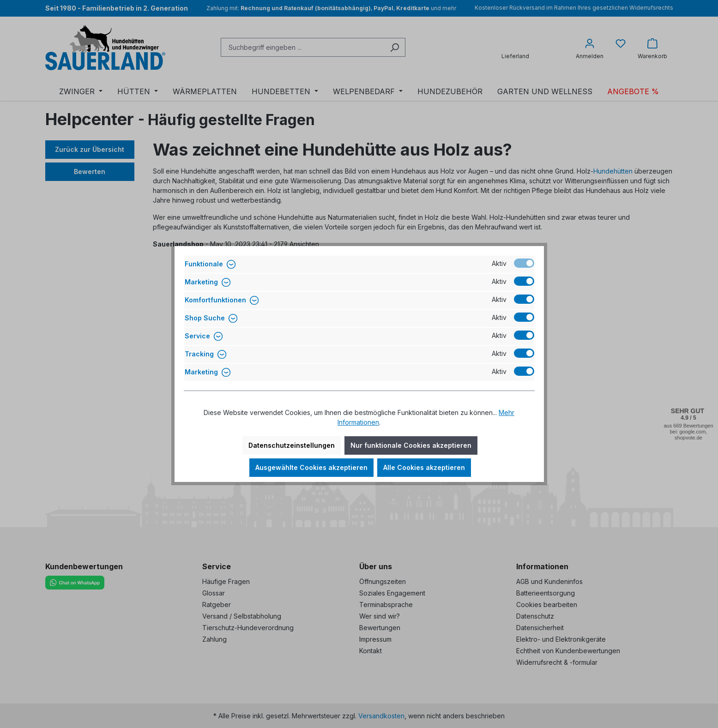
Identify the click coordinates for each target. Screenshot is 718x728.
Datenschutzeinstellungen (292, 445)
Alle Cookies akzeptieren (424, 467)
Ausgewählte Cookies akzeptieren (311, 467)
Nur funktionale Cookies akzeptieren (411, 445)
